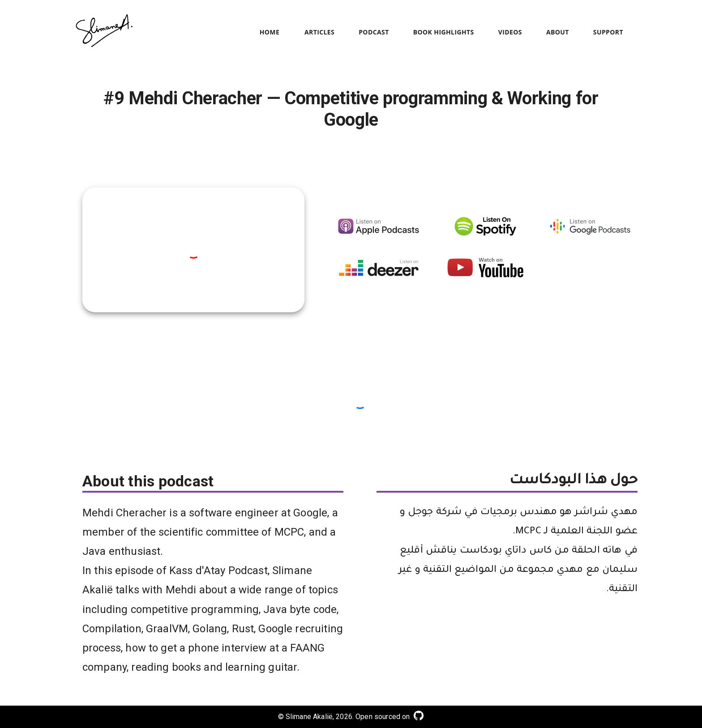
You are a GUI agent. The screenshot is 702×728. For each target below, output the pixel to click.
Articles (319, 32)
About (558, 32)
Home (270, 32)
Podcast (374, 32)
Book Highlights (444, 32)
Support (608, 32)
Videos (510, 32)
